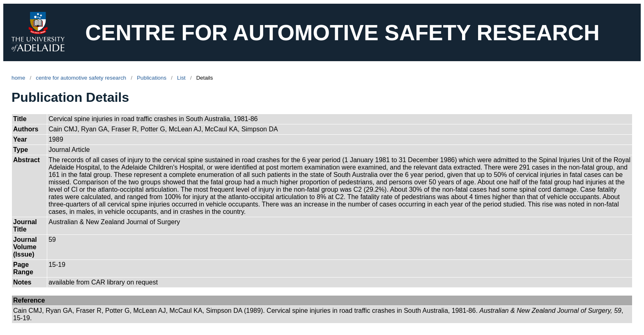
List (181, 78)
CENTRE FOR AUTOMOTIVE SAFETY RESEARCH (342, 33)
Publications (152, 78)
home (18, 78)
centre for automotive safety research (81, 78)
